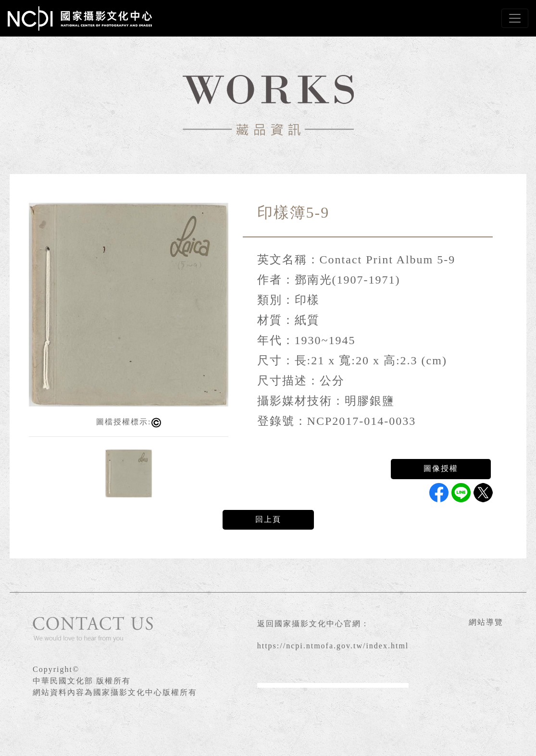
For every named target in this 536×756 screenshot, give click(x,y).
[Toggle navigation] (515, 18)
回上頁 (268, 519)
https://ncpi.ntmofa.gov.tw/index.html (333, 646)
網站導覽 (486, 622)
